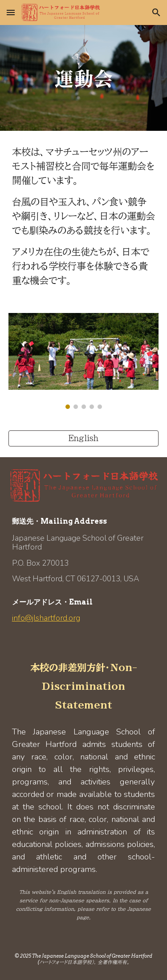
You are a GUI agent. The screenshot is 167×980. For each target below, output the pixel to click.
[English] (84, 438)
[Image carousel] (84, 361)
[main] (84, 78)
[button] (11, 12)
